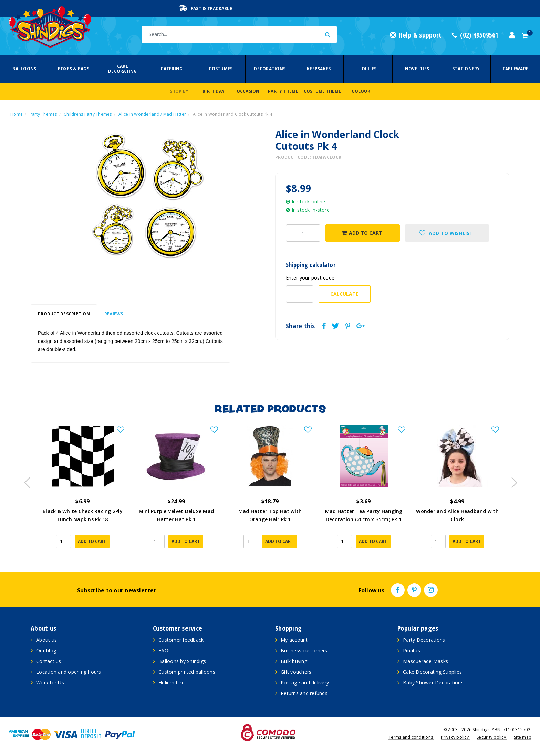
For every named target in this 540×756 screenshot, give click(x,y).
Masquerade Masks (425, 661)
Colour (361, 91)
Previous (25, 481)
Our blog (46, 650)
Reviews (114, 314)
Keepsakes (319, 69)
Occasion (248, 91)
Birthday (214, 91)
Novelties (417, 69)
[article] (83, 492)
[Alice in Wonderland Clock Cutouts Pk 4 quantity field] (303, 233)
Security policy (492, 737)
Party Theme (283, 91)
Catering (172, 69)
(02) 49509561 (475, 35)
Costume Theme (322, 91)
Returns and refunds (304, 693)
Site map (523, 737)
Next (511, 481)
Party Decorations (424, 640)
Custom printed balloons (187, 672)
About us (46, 640)
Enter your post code (310, 278)
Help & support (416, 35)
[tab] (64, 314)
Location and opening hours (69, 672)
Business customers (304, 650)
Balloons (24, 69)
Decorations (270, 69)
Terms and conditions (411, 737)
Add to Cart (362, 233)
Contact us (49, 661)
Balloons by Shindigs (182, 661)
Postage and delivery (305, 682)
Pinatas (412, 650)
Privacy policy (455, 737)
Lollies (368, 69)
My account (294, 640)
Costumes (221, 69)
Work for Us (50, 682)
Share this (300, 326)
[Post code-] (300, 294)
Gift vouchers (296, 672)
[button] (447, 233)
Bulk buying (294, 661)
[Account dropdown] (512, 35)
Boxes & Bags (74, 69)
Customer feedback (181, 640)
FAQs (165, 650)
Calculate (344, 294)
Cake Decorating (123, 69)
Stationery (466, 69)
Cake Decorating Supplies (432, 672)
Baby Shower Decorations (433, 682)
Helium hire (172, 682)
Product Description (64, 314)
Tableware (515, 69)
